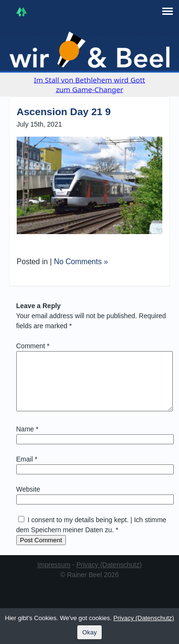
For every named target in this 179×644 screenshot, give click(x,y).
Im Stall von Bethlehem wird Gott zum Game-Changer (89, 85)
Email (27, 471)
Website (28, 501)
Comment (33, 346)
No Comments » (81, 262)
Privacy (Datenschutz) (109, 576)
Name (27, 440)
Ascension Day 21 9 (64, 112)
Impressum (54, 576)
